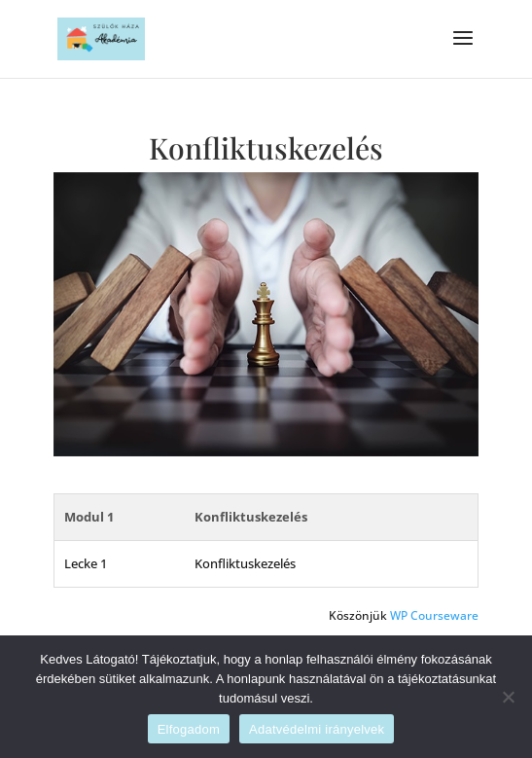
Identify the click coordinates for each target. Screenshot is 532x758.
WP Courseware (434, 615)
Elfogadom (189, 729)
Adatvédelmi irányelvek (317, 729)
